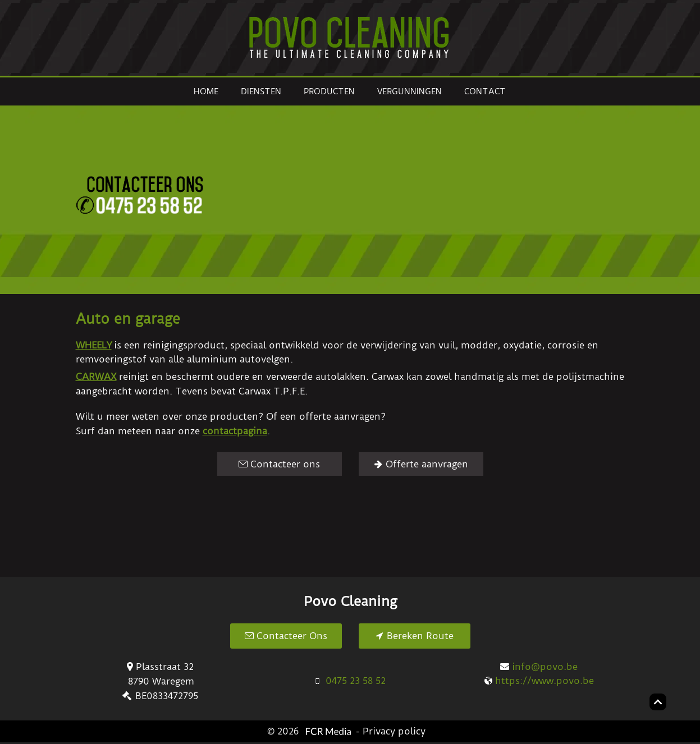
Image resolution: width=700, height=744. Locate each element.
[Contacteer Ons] (286, 636)
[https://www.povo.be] (539, 681)
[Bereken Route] (415, 636)
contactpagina (235, 431)
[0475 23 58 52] (350, 681)
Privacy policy (394, 731)
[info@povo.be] (539, 667)
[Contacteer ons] (280, 464)
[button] (426, 196)
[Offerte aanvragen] (421, 464)
